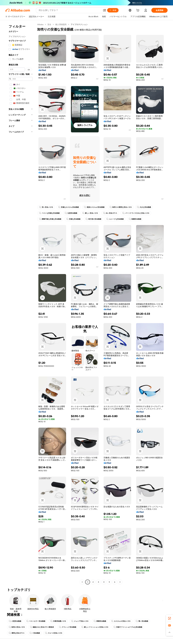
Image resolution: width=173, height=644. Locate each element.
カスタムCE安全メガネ (121, 621)
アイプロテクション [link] (79, 24)
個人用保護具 (61, 24)
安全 (49, 24)
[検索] (113, 10)
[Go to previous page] (82, 582)
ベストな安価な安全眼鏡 (49, 213)
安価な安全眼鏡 (73, 219)
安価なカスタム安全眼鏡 (69, 207)
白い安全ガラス (110, 213)
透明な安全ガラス (17, 633)
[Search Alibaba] (70, 10)
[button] (104, 10)
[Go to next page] (120, 582)
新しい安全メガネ (90, 213)
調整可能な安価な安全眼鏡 (50, 219)
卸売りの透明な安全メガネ (121, 207)
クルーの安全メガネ (54, 633)
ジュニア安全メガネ (80, 621)
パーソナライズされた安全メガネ (136, 213)
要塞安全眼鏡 (100, 621)
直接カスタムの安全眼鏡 (94, 207)
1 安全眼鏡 (35, 633)
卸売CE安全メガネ (17, 627)
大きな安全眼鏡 (144, 207)
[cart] (138, 11)
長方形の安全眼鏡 (93, 219)
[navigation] (21, 304)
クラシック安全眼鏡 (68, 627)
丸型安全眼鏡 (71, 213)
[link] (169, 618)
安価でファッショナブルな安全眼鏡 (128, 627)
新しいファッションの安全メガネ (95, 627)
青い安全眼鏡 (142, 621)
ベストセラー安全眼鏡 (36, 621)
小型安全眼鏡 (15, 621)
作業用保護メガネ (58, 621)
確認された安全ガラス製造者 (42, 627)
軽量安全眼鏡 (135, 219)
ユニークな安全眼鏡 (115, 219)
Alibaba (40, 24)
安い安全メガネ (46, 207)
